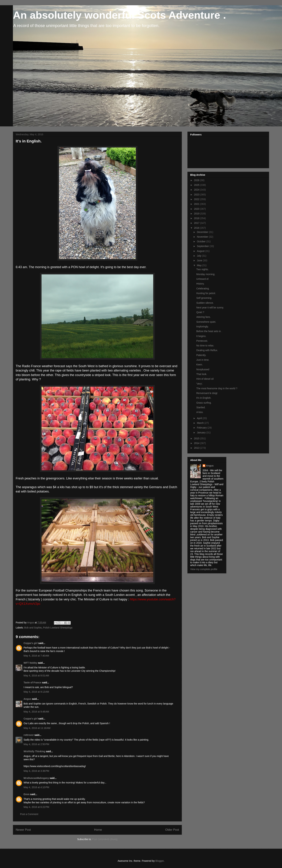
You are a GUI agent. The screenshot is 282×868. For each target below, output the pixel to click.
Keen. (200, 365)
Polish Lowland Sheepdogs (58, 628)
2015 (197, 438)
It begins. (201, 336)
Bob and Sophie (33, 628)
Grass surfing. (204, 403)
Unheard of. (203, 279)
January (202, 433)
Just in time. (203, 360)
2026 (197, 180)
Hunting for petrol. (206, 293)
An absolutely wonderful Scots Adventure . (119, 15)
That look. (202, 374)
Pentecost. (202, 341)
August (201, 251)
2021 (197, 204)
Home (98, 830)
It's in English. (204, 398)
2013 (197, 448)
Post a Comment (29, 814)
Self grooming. (204, 298)
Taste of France (32, 683)
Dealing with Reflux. (207, 350)
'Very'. (200, 384)
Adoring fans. (204, 317)
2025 (197, 185)
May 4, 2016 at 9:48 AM (36, 712)
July (199, 256)
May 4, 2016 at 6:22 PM (36, 807)
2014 (197, 443)
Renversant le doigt (207, 393)
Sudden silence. (205, 303)
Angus (27, 699)
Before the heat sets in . (209, 331)
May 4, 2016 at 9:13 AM (36, 692)
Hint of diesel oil (205, 379)
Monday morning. (206, 274)
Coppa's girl (31, 643)
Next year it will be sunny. (210, 308)
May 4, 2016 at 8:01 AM (36, 676)
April (200, 418)
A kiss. (200, 412)
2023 (197, 195)
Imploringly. (203, 327)
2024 (197, 190)
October (202, 241)
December (203, 232)
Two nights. (203, 269)
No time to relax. (205, 346)
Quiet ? (200, 312)
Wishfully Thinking (34, 751)
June (200, 260)
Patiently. (201, 355)
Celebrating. (203, 289)
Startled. (201, 407)
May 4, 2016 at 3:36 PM (36, 771)
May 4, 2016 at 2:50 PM (36, 744)
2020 (197, 209)
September (203, 246)
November (203, 237)
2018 (197, 218)
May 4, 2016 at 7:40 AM (36, 656)
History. (200, 284)
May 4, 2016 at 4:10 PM (36, 787)
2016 (197, 228)
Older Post (172, 830)
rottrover (29, 735)
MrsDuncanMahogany (36, 778)
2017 (197, 223)
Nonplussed (203, 369)
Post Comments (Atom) (105, 839)
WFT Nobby (30, 663)
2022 (197, 199)
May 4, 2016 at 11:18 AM (37, 728)
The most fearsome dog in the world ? (217, 388)
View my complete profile (204, 569)
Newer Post (23, 830)
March (201, 423)
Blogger (159, 861)
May (199, 265)
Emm (27, 794)
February (202, 428)
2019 (197, 214)
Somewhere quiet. (206, 322)
